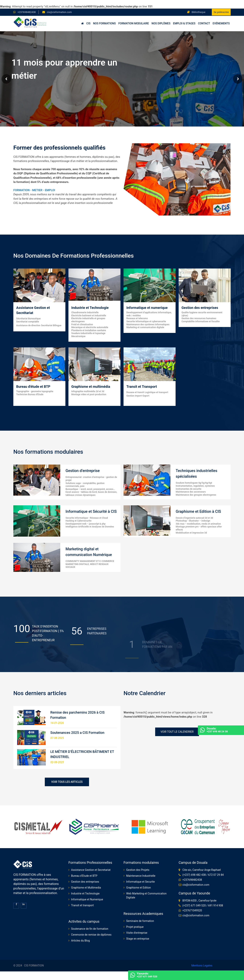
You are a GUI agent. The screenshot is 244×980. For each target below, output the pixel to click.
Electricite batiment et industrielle (89, 316)
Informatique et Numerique (87, 899)
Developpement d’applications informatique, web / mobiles (149, 314)
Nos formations (104, 23)
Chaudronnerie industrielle (85, 313)
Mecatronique (78, 336)
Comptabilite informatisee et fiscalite (201, 321)
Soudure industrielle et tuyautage (88, 333)
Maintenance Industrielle (141, 876)
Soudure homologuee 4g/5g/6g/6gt (194, 483)
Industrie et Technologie (90, 308)
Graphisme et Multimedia (86, 888)
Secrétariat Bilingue (51, 325)
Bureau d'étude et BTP (33, 387)
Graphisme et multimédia (91, 387)
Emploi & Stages (184, 23)
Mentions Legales (202, 966)
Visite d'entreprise (137, 933)
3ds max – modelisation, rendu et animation (198, 524)
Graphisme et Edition (138, 888)
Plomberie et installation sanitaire (89, 330)
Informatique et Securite (140, 882)
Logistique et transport (156, 392)
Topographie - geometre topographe (35, 391)
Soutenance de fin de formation (90, 929)
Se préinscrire (221, 12)
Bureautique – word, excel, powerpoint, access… (90, 489)
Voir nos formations (27, 97)
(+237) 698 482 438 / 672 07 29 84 (203, 875)
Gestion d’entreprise (83, 471)
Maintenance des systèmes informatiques (148, 325)
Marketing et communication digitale (145, 327)
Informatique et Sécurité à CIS (91, 511)
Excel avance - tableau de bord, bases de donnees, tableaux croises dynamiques (91, 494)
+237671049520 (192, 910)
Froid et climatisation (82, 325)
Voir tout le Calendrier (177, 732)
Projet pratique (135, 927)
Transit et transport (82, 905)
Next (238, 79)
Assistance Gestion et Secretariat (91, 870)
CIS (88, 23)
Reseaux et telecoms (137, 318)
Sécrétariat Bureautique (28, 319)
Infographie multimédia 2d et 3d (88, 391)
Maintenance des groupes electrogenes (196, 495)
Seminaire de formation (140, 921)
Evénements (221, 23)
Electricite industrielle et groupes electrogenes (88, 320)
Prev (6, 79)
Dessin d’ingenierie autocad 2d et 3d (194, 518)
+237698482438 (27, 12)
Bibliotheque (196, 12)
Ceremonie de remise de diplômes (91, 935)
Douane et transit (135, 392)
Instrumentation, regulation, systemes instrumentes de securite (195, 487)
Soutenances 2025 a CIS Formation (77, 733)
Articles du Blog (80, 941)
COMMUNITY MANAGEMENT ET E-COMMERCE (90, 561)
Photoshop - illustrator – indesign (193, 521)
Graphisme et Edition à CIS (198, 511)
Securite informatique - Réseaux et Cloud (87, 518)
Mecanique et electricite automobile (90, 327)
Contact (204, 23)
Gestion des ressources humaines (199, 318)
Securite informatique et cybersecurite (146, 321)
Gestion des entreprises (200, 308)
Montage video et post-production (89, 394)
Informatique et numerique (147, 308)
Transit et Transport (142, 387)
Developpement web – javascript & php (86, 524)
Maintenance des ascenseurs (191, 492)
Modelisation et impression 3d (191, 533)
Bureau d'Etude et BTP (84, 876)
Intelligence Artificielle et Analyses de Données (90, 527)
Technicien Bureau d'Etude (30, 394)
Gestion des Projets (138, 870)
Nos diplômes (161, 23)
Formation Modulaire (134, 23)
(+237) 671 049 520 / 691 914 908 (203, 905)
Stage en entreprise (138, 939)
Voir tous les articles (67, 782)
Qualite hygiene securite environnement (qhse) (202, 314)
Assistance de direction (28, 325)
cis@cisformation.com (59, 12)
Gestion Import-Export (138, 396)
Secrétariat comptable (28, 322)
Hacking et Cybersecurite (79, 521)
